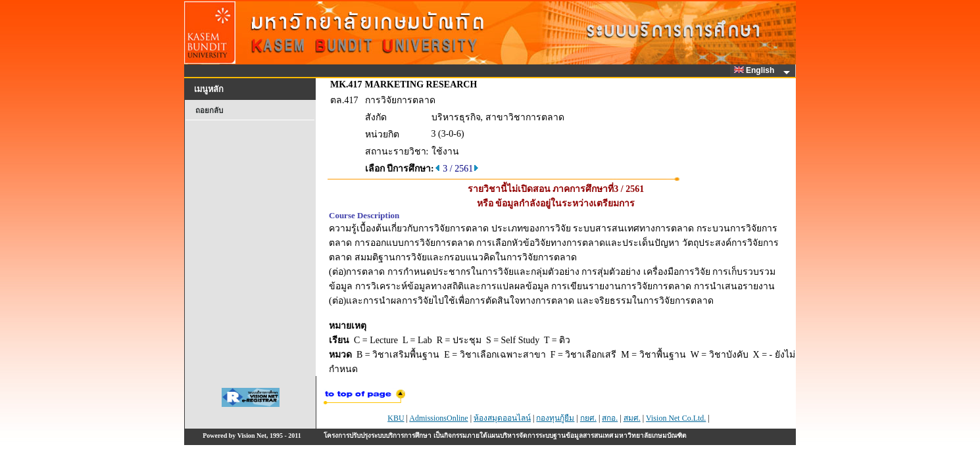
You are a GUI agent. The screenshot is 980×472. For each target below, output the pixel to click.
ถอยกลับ (209, 110)
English (756, 70)
